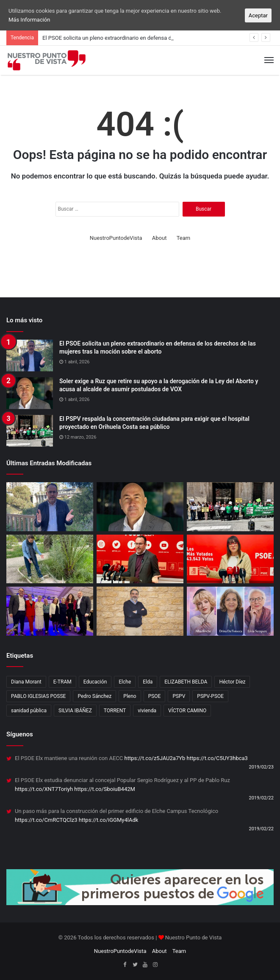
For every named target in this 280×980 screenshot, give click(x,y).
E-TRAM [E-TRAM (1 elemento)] (62, 682)
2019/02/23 (261, 767)
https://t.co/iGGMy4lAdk (109, 820)
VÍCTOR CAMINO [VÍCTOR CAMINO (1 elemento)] (187, 711)
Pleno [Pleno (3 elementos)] (130, 696)
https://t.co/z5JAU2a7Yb (155, 758)
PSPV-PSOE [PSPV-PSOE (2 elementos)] (210, 696)
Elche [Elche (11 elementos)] (125, 682)
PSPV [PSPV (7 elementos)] (179, 696)
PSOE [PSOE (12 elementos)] (155, 696)
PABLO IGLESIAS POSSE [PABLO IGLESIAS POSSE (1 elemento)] (38, 696)
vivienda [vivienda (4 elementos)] (147, 711)
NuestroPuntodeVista (116, 238)
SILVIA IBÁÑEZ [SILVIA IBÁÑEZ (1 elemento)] (75, 711)
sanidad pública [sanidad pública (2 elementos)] (29, 711)
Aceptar (258, 15)
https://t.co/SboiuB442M (105, 789)
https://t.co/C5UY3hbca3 (217, 758)
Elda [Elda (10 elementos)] (148, 682)
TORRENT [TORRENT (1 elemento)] (115, 711)
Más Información (29, 20)
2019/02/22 (261, 798)
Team (184, 238)
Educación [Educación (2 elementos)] (95, 682)
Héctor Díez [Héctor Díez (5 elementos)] (232, 682)
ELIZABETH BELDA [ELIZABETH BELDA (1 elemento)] (186, 682)
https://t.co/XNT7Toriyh (44, 789)
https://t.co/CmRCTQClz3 (46, 820)
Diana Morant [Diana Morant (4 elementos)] (26, 682)
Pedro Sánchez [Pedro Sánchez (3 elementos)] (94, 696)
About (159, 238)
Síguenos (20, 734)
